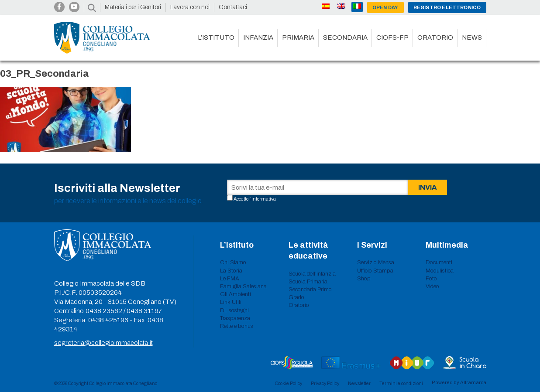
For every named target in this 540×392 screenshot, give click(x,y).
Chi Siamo (233, 262)
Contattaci (233, 7)
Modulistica (440, 271)
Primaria (298, 37)
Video (432, 286)
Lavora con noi (190, 7)
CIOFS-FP (392, 37)
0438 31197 (144, 311)
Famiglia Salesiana (243, 286)
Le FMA (230, 279)
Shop (364, 279)
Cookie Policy (289, 383)
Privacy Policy (325, 383)
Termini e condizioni (401, 383)
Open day (385, 7)
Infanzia (258, 37)
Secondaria (345, 37)
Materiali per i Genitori (133, 7)
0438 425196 (108, 320)
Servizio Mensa (376, 262)
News (472, 37)
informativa (264, 199)
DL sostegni (234, 310)
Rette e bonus (237, 326)
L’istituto (216, 37)
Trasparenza (235, 318)
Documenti (439, 262)
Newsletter (359, 383)
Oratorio (435, 37)
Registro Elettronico (447, 7)
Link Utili (231, 302)
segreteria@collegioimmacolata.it (103, 343)
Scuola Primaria (308, 282)
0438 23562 (104, 311)
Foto (431, 279)
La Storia (231, 271)
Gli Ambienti (236, 294)
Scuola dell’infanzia (312, 274)
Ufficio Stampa (375, 271)
